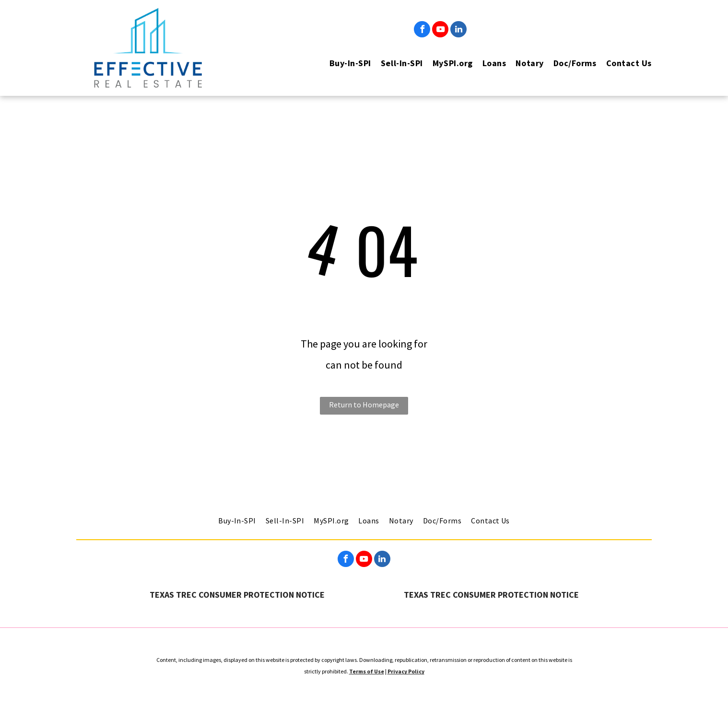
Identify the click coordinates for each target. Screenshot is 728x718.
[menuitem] (346, 63)
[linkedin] (458, 30)
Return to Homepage (364, 405)
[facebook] (422, 30)
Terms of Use (367, 671)
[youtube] (440, 30)
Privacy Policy (406, 671)
